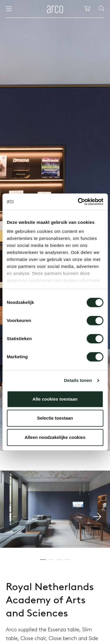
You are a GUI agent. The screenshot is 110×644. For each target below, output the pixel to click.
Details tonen (78, 380)
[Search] (101, 9)
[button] (97, 536)
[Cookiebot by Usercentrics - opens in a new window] (78, 202)
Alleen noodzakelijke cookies (55, 437)
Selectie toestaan (55, 418)
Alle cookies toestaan (55, 399)
